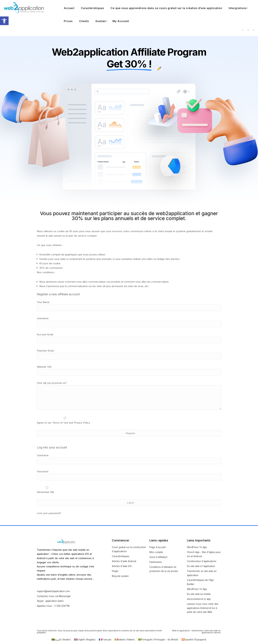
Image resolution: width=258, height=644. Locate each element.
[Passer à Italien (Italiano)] (125, 640)
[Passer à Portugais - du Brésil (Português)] (158, 640)
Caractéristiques (92, 8)
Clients (84, 21)
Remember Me (47, 490)
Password (43, 471)
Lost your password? (49, 513)
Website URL (44, 367)
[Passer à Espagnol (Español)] (194, 640)
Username (43, 318)
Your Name (43, 302)
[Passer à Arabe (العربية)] (61, 640)
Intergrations (238, 8)
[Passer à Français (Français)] (105, 640)
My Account (121, 21)
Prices (68, 21)
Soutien (101, 21)
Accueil (69, 8)
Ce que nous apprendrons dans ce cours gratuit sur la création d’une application (166, 8)
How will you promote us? (52, 383)
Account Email (45, 334)
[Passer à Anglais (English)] (85, 640)
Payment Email (45, 351)
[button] (4, 21)
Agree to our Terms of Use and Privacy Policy (63, 423)
